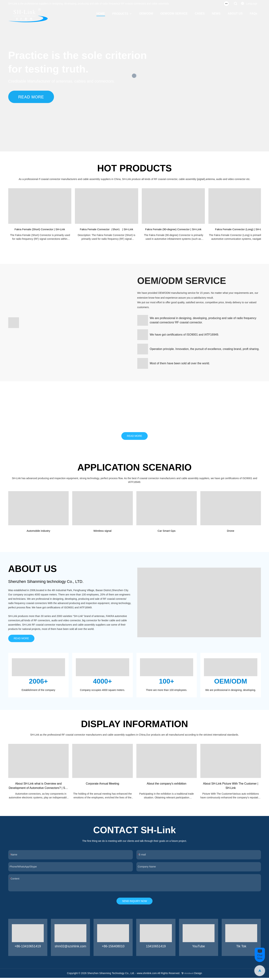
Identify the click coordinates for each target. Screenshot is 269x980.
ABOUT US (235, 14)
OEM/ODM (146, 14)
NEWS (216, 14)
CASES (200, 14)
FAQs (254, 14)
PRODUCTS (120, 14)
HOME (101, 14)
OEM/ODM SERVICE (174, 14)
